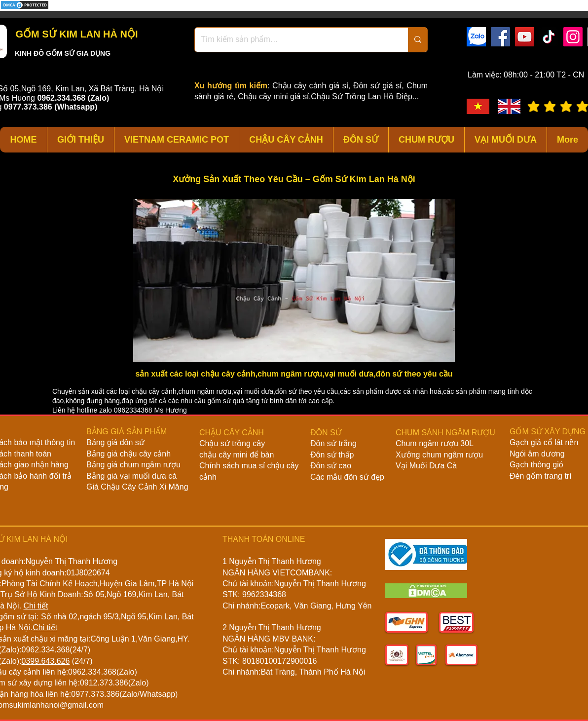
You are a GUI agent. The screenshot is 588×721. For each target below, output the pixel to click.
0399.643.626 (45, 661)
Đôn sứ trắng (333, 443)
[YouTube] (525, 37)
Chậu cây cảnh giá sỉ (310, 86)
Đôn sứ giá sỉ (377, 86)
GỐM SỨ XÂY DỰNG (548, 432)
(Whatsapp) (76, 107)
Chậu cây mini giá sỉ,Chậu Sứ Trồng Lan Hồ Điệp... (328, 96)
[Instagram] (573, 37)
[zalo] (476, 37)
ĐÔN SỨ (326, 433)
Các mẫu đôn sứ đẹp (347, 477)
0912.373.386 (104, 683)
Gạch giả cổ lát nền (544, 442)
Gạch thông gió (536, 465)
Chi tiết (36, 606)
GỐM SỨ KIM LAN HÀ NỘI (75, 34)
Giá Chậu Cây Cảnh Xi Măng (137, 487)
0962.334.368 (45, 650)
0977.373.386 (95, 694)
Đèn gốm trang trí (541, 476)
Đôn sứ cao (331, 466)
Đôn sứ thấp (332, 455)
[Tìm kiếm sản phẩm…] (294, 40)
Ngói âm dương (537, 454)
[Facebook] (500, 37)
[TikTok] (549, 37)
